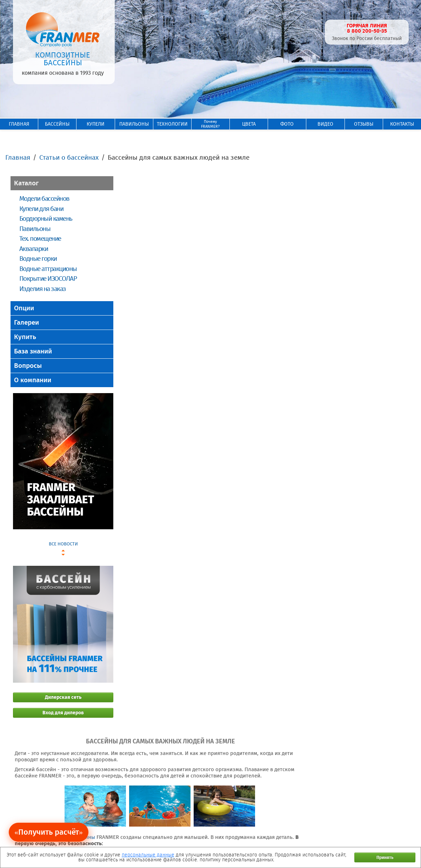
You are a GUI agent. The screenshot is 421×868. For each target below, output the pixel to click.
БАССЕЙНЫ (57, 124)
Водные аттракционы (48, 269)
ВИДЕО (325, 124)
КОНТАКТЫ (402, 124)
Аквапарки (34, 249)
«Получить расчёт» (49, 832)
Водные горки (38, 259)
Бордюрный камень (46, 218)
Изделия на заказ (43, 289)
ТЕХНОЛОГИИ (172, 124)
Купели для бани (41, 209)
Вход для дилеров (63, 713)
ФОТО (287, 124)
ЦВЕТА (249, 124)
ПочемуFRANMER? (210, 124)
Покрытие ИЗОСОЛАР (48, 279)
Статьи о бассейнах (69, 157)
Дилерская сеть (63, 697)
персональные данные (148, 855)
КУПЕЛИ (96, 124)
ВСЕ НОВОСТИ (63, 544)
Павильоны (35, 229)
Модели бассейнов (44, 198)
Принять (385, 857)
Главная (18, 157)
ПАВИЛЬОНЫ (134, 124)
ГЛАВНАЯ (19, 124)
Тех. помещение (40, 238)
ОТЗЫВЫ (364, 124)
